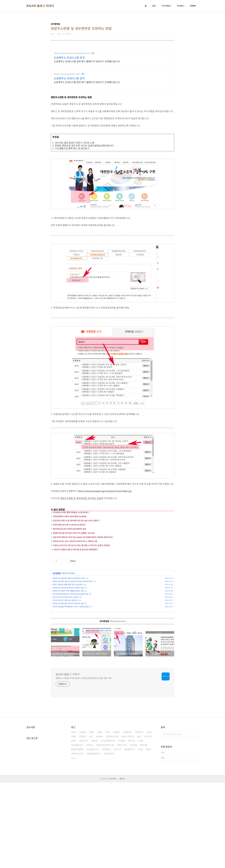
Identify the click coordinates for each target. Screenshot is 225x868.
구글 (141, 835)
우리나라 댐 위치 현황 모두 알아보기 (65, 644)
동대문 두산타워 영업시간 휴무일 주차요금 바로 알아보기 (73, 625)
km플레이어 (78, 830)
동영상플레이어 (94, 839)
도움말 (122, 826)
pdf (140, 822)
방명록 (193, 6)
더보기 (74, 844)
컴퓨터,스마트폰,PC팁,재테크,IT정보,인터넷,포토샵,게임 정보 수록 (84, 764)
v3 (92, 822)
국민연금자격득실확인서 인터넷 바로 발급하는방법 (70, 638)
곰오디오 (84, 826)
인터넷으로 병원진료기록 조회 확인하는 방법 (68, 647)
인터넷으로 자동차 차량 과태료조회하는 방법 (68, 635)
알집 (74, 826)
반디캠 (144, 830)
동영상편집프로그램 (106, 830)
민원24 (83, 822)
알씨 (149, 835)
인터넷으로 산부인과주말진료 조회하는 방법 (68, 632)
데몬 (74, 822)
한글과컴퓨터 (78, 835)
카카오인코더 (78, 839)
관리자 (122, 864)
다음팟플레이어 (109, 826)
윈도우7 (149, 822)
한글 (150, 818)
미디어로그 (167, 6)
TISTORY (113, 864)
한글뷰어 (128, 818)
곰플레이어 (130, 835)
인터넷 (95, 826)
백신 (108, 818)
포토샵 (90, 830)
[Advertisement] (113, 69)
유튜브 (100, 822)
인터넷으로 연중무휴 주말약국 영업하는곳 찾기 (69, 622)
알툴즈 (117, 818)
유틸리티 (140, 818)
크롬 (141, 826)
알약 (74, 818)
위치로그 (181, 6)
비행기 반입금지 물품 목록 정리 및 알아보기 (68, 628)
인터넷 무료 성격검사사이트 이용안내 (66, 641)
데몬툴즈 (107, 835)
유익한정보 (57, 617)
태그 (154, 6)
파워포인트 (110, 839)
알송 (92, 818)
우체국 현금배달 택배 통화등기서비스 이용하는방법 (71, 650)
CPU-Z (118, 835)
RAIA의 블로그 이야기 (40, 6)
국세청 (134, 830)
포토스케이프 (128, 822)
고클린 (83, 818)
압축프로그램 (113, 822)
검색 (196, 820)
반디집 (132, 826)
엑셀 (100, 818)
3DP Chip (123, 830)
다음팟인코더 (93, 835)
